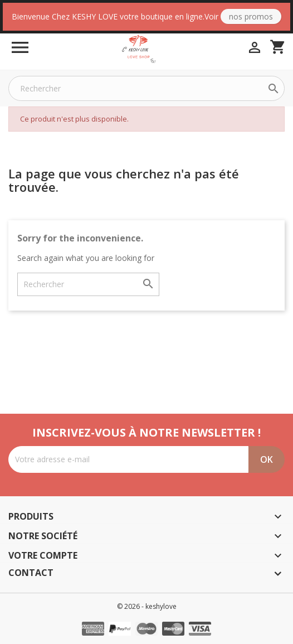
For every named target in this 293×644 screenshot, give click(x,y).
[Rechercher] (146, 88)
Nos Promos (251, 16)
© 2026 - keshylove (147, 606)
